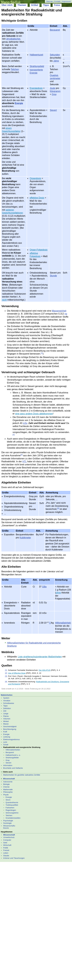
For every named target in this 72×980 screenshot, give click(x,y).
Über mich (7, 5)
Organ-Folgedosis (39, 250)
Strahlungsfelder (12, 758)
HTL (24, 461)
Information (8, 765)
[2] (14, 435)
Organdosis (35, 178)
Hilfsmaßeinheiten (13, 750)
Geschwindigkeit (10, 726)
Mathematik (8, 790)
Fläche (6, 716)
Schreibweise (9, 703)
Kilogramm (55, 91)
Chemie (6, 787)
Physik (6, 795)
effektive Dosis (37, 198)
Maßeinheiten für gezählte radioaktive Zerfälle (22, 775)
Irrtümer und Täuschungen (14, 858)
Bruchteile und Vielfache (13, 768)
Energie (19, 103)
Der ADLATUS (45, 670)
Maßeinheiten (7, 695)
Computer (7, 840)
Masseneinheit (59, 311)
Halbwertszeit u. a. (13, 755)
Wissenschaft (9, 779)
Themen (22, 5)
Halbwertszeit (36, 55)
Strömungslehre (12, 813)
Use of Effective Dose (17, 673)
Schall (6, 745)
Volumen (7, 719)
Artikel (35, 5)
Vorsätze (7, 701)
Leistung (7, 737)
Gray (54, 94)
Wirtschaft (7, 845)
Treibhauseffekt (12, 805)
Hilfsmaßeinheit (63, 623)
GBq (44, 587)
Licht (5, 742)
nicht (4, 300)
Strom (8, 800)
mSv (25, 423)
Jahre (56, 61)
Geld (5, 843)
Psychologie (8, 821)
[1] (42, 353)
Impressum (66, 1)
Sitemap (49, 1)
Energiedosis (36, 88)
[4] (58, 508)
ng (66, 314)
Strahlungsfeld (37, 66)
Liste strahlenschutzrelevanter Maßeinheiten (40, 657)
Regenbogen (11, 810)
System (6, 698)
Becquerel (55, 30)
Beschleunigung (10, 729)
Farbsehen (10, 808)
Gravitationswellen (13, 818)
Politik (6, 848)
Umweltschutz (9, 837)
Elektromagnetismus (11, 739)
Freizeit (6, 850)
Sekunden (55, 55)
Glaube (6, 856)
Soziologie (7, 823)
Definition (7, 708)
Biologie (6, 784)
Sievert (53, 110)
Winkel (6, 721)
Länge (6, 714)
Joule (52, 88)
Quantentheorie (12, 802)
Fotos (57, 5)
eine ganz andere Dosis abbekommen (34, 414)
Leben (6, 853)
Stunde (53, 276)
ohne (58, 593)
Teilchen (15, 69)
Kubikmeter (25, 538)
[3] (22, 455)
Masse (6, 724)
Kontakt (57, 1)
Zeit (5, 711)
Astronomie (8, 782)
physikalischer (13, 39)
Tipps (46, 5)
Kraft (5, 732)
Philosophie (8, 792)
